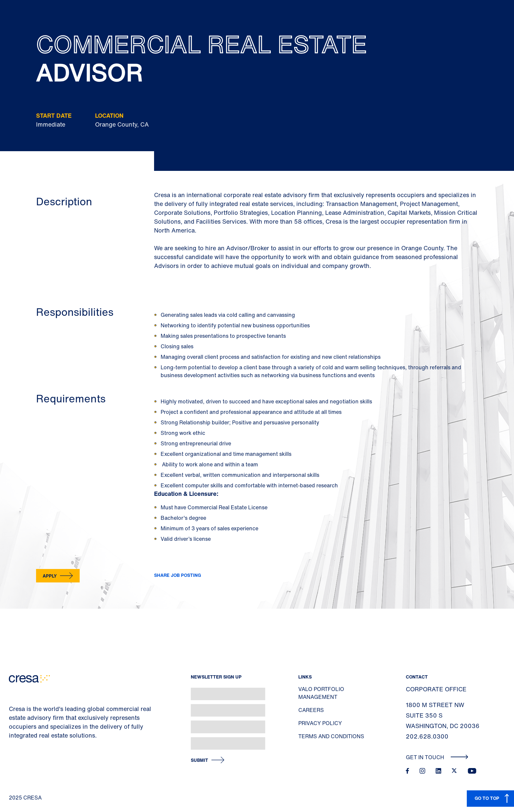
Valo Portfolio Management (321, 693)
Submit (199, 760)
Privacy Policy (320, 723)
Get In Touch (437, 757)
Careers (311, 710)
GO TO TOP (487, 798)
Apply (50, 576)
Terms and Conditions (331, 736)
